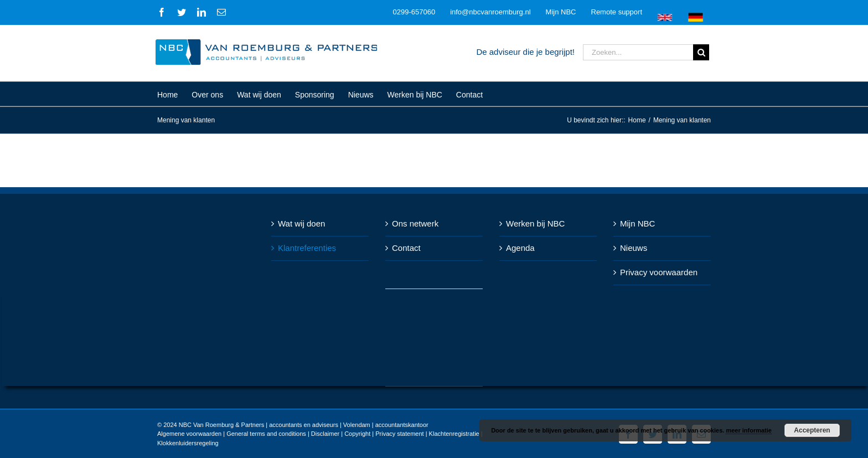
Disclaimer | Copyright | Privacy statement (365, 434)
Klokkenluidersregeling (186, 443)
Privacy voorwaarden (657, 272)
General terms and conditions (264, 434)
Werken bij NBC (533, 223)
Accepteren (812, 430)
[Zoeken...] (636, 52)
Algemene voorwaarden (187, 434)
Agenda (518, 248)
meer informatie (749, 430)
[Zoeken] (699, 52)
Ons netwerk (413, 223)
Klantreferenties (305, 248)
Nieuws (631, 248)
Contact (404, 248)
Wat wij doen (299, 223)
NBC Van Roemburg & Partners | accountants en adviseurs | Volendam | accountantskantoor (301, 425)
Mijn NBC (635, 223)
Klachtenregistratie (451, 434)
